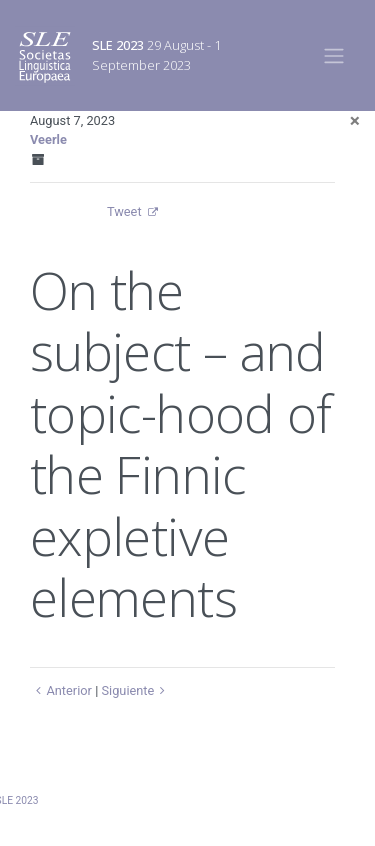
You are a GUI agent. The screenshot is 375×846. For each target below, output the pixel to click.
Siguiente (135, 690)
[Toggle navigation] (334, 55)
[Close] (355, 120)
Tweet (124, 211)
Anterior (61, 690)
